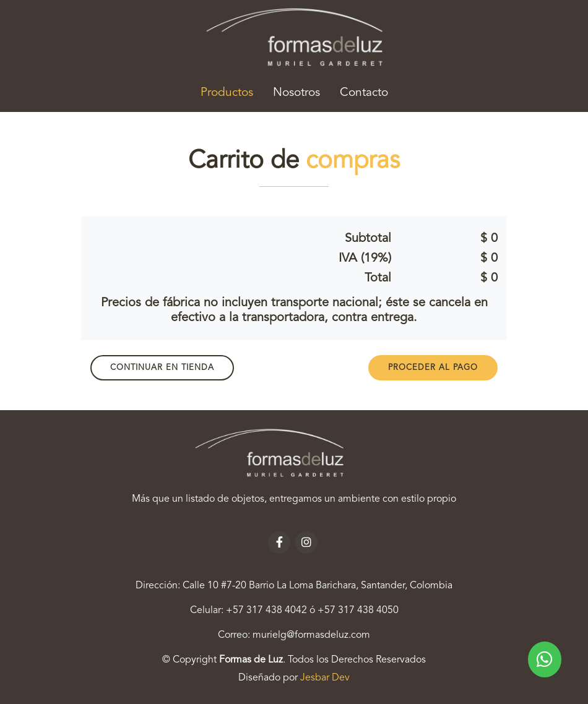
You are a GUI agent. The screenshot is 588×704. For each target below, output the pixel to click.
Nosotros (296, 93)
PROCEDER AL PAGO (433, 368)
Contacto (364, 93)
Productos (232, 91)
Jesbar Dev (325, 678)
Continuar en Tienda (162, 368)
